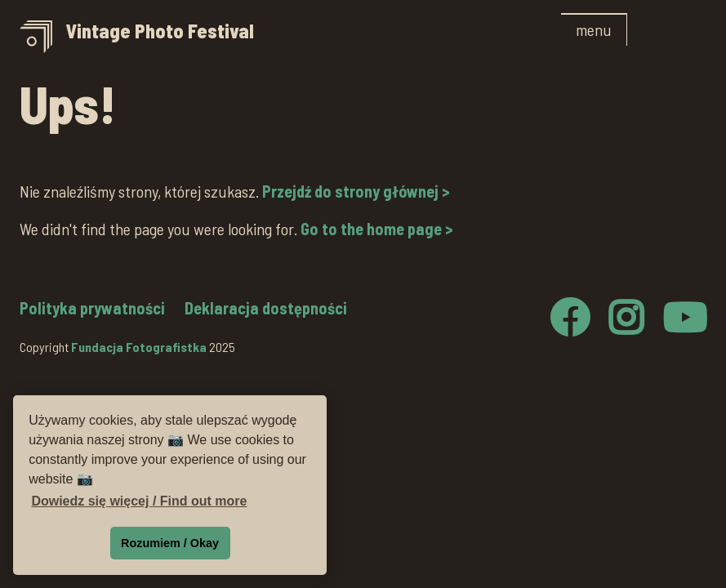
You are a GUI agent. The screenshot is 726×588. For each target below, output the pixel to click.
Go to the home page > (377, 229)
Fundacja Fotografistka (139, 347)
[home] (284, 37)
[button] (594, 29)
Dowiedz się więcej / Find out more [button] (139, 501)
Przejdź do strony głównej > (356, 191)
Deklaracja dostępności (266, 308)
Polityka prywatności (92, 308)
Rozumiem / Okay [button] (170, 543)
